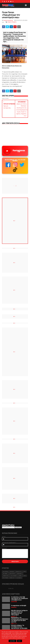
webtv (21, 576)
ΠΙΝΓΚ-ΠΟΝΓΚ (12, 22)
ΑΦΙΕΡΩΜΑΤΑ (20, 574)
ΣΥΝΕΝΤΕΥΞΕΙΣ (6, 576)
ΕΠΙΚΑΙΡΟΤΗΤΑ (19, 572)
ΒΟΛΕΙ (25, 572)
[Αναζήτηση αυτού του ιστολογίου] (8, 527)
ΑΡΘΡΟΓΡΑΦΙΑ (12, 574)
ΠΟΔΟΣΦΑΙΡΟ (6, 572)
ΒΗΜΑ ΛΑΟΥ (12, 578)
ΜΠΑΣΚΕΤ (12, 572)
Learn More (13, 641)
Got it (20, 641)
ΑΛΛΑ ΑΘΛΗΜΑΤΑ (14, 576)
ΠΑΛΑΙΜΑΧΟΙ (19, 578)
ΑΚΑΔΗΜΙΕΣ (5, 574)
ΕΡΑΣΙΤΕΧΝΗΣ (5, 578)
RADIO (25, 576)
